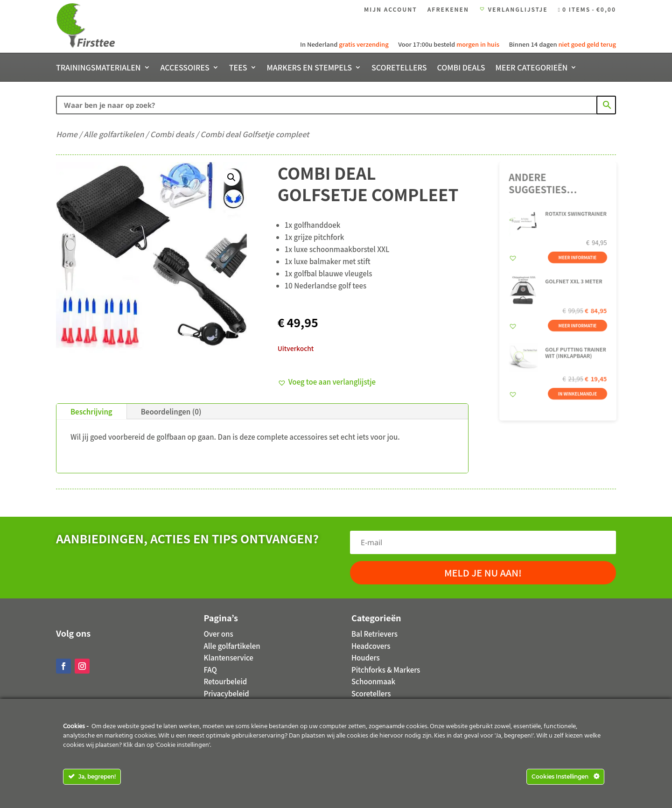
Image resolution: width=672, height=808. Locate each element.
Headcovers (371, 646)
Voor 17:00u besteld (448, 44)
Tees (238, 68)
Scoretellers (399, 68)
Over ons (219, 634)
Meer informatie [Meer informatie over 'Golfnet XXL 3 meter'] (576, 323)
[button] (231, 177)
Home (67, 134)
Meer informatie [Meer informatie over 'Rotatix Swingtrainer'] (576, 260)
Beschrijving (91, 411)
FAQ (210, 670)
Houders (366, 657)
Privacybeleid (227, 693)
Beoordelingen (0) (171, 411)
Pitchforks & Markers (386, 670)
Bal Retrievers (374, 634)
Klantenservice (229, 657)
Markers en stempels (310, 68)
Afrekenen (448, 10)
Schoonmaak (373, 681)
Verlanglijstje (514, 10)
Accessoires (185, 68)
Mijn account (391, 10)
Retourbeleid (226, 681)
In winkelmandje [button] (575, 385)
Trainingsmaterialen (98, 68)
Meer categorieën (532, 68)
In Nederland (345, 44)
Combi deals (461, 68)
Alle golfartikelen (114, 134)
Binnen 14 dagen (562, 44)
